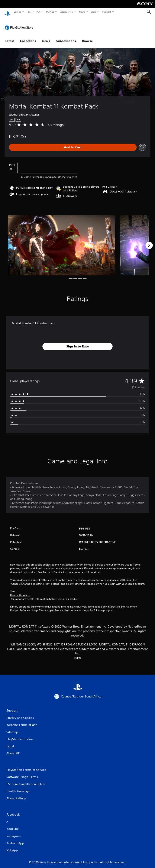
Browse (87, 37)
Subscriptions (66, 37)
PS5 (29, 12)
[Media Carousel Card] (62, 241)
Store (93, 12)
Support (106, 12)
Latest (10, 37)
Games (17, 12)
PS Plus (50, 12)
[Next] (149, 241)
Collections (28, 37)
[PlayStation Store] (20, 23)
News (82, 12)
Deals (46, 37)
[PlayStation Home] (7, 12)
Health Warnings (20, 591)
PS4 (38, 12)
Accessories (66, 12)
